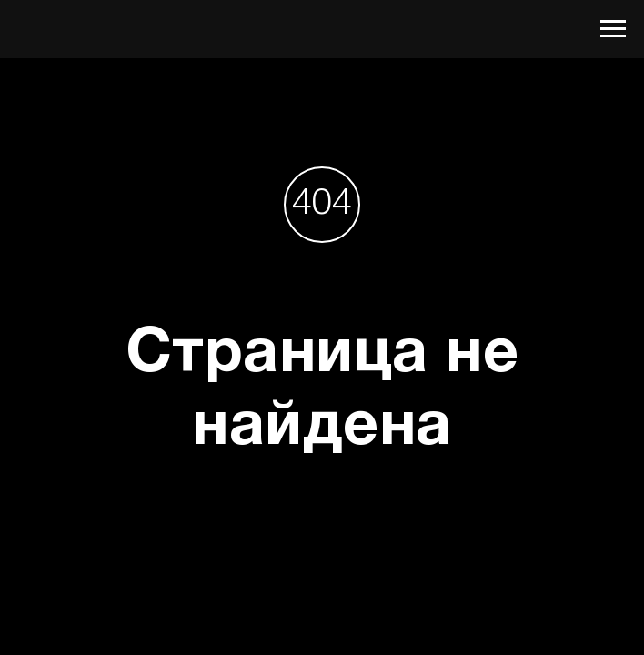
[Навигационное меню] (613, 29)
